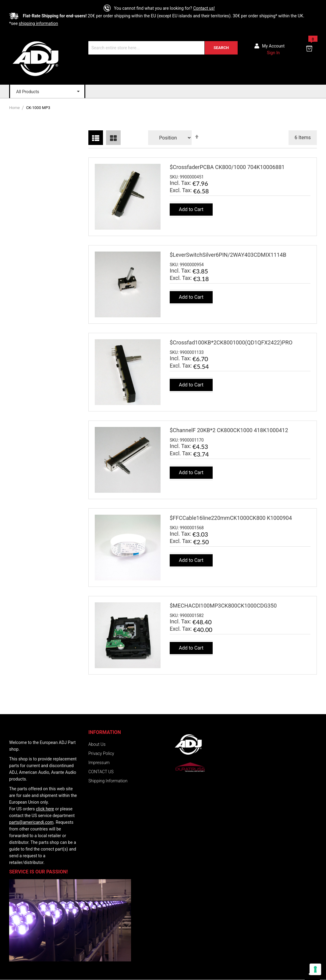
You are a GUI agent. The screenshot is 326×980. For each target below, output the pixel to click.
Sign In (273, 53)
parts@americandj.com (31, 822)
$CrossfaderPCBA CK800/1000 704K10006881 (227, 167)
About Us (97, 744)
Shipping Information (108, 781)
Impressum (99, 763)
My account (273, 46)
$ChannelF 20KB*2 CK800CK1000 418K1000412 (229, 430)
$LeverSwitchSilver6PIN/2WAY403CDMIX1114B (228, 255)
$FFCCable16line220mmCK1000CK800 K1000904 (231, 518)
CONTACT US (101, 772)
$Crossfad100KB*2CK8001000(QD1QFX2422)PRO (231, 342)
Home (15, 108)
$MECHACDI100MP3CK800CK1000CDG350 (223, 606)
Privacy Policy (101, 753)
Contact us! (204, 8)
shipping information (39, 23)
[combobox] (163, 48)
